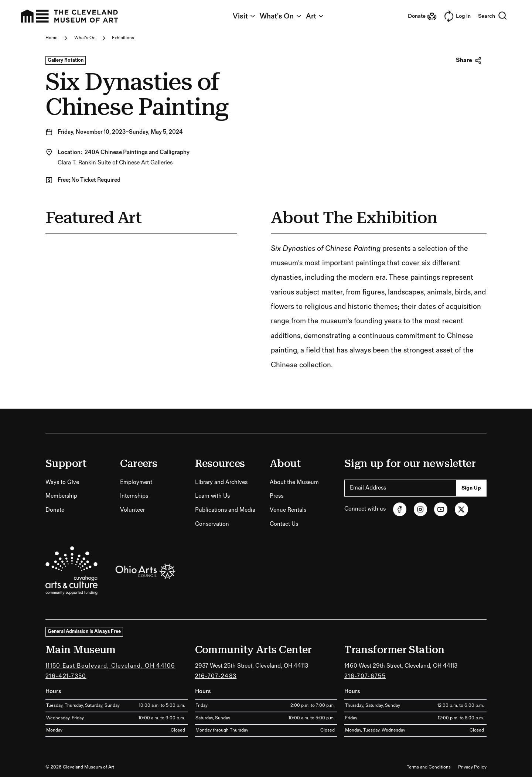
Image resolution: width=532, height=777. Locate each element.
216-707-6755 (365, 676)
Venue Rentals (288, 510)
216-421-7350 (66, 676)
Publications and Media (225, 510)
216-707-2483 (216, 676)
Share (469, 60)
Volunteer (132, 510)
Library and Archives (221, 482)
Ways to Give (62, 482)
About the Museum (294, 482)
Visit (245, 16)
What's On (281, 16)
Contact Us (284, 524)
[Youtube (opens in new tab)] (441, 509)
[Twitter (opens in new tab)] (461, 509)
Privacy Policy (472, 767)
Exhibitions (123, 38)
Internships (134, 496)
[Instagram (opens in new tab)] (420, 509)
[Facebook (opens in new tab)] (400, 509)
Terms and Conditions (429, 767)
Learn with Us (212, 496)
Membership (61, 496)
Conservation (212, 524)
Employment (136, 482)
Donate (55, 510)
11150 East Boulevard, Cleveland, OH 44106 (110, 666)
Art (315, 16)
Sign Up (471, 488)
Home (52, 38)
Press (277, 496)
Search (493, 16)
